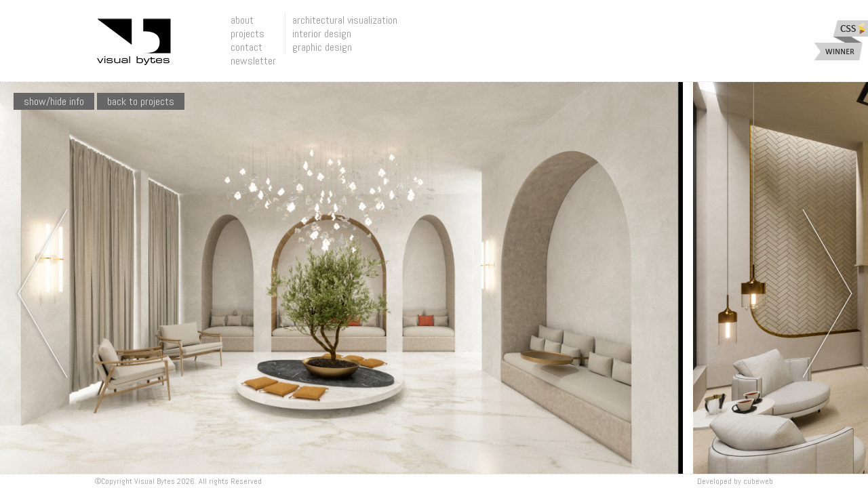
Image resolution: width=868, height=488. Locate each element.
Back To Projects (141, 101)
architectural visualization (345, 20)
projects (248, 34)
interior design (322, 34)
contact (246, 47)
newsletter (253, 61)
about (242, 20)
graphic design (322, 47)
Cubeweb (758, 481)
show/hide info (54, 101)
